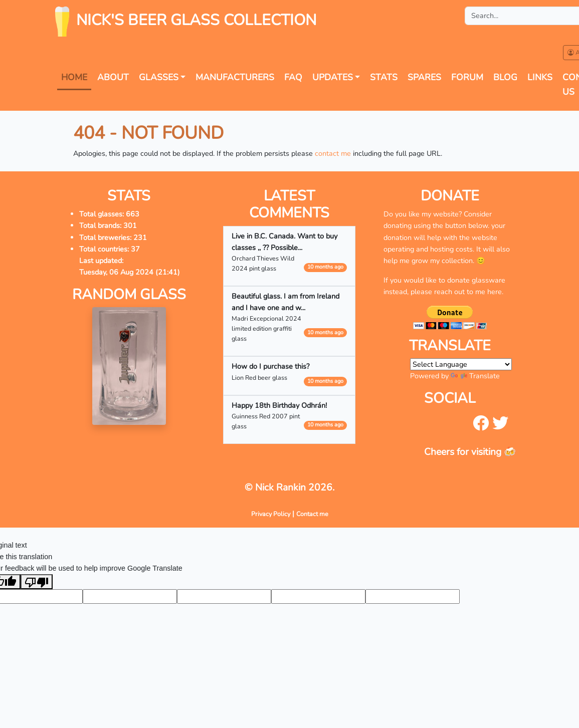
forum (467, 77)
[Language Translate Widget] (461, 364)
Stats (384, 77)
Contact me (312, 514)
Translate (475, 376)
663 (133, 214)
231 (140, 237)
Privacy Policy (271, 514)
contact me (333, 153)
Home (74, 77)
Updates (333, 77)
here (495, 292)
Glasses (159, 77)
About (113, 77)
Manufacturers (235, 77)
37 (135, 249)
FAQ (293, 77)
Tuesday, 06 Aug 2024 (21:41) (130, 272)
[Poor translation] (37, 582)
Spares (424, 77)
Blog (505, 77)
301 (130, 225)
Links (540, 77)
